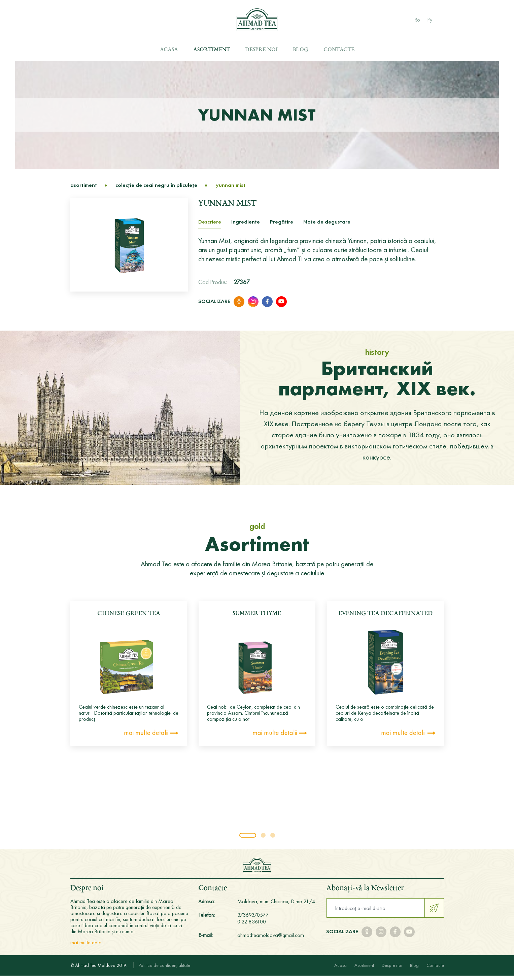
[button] (248, 840)
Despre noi (261, 50)
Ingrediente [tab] (246, 226)
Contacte (339, 50)
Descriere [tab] (210, 226)
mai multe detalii (146, 737)
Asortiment (212, 50)
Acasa (169, 50)
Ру (430, 20)
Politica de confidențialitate (164, 970)
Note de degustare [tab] (327, 226)
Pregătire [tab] (282, 226)
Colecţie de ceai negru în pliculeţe (156, 190)
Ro (417, 20)
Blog (301, 50)
